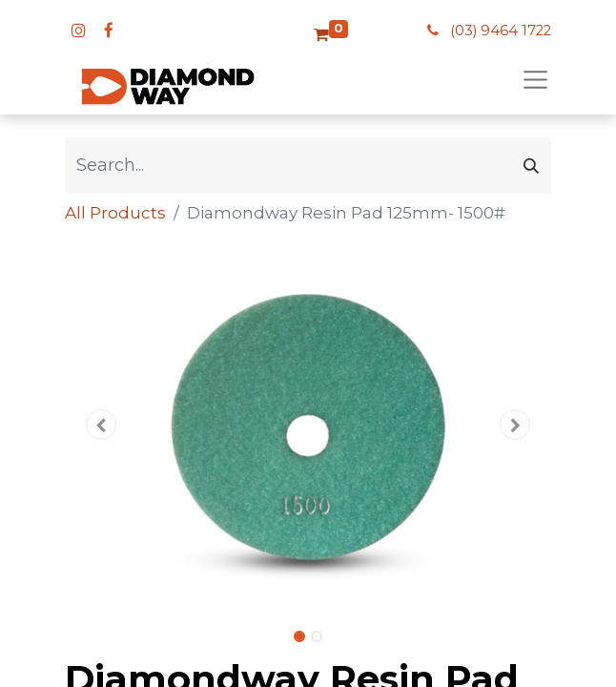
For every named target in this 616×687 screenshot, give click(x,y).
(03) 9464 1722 (501, 31)
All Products (115, 213)
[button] (102, 425)
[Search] (531, 166)
